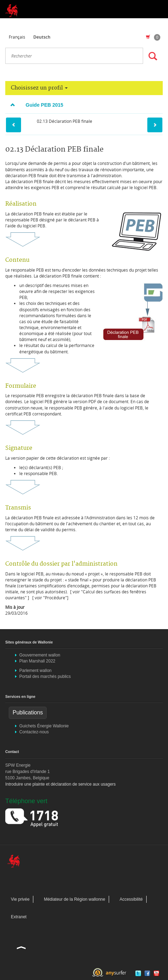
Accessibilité (131, 899)
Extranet (19, 917)
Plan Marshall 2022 (37, 661)
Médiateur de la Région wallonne (75, 899)
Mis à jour (15, 607)
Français (17, 37)
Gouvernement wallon (40, 655)
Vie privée (20, 899)
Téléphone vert (26, 801)
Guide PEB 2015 (34, 105)
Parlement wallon (35, 671)
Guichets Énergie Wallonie (44, 726)
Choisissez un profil (39, 88)
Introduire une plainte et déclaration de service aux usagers (61, 784)
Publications (28, 712)
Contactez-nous (34, 732)
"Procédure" (55, 598)
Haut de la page (21, 947)
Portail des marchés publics (45, 676)
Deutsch (42, 37)
